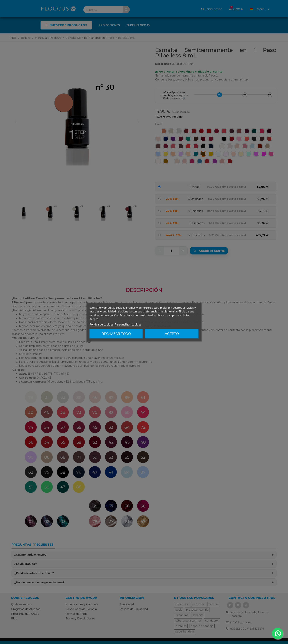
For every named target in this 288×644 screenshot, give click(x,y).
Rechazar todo (116, 334)
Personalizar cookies (128, 324)
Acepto (172, 334)
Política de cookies (101, 324)
